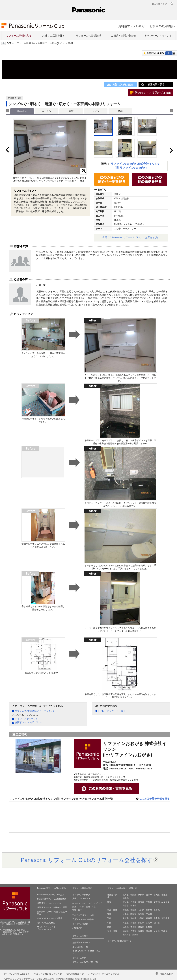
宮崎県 (164, 931)
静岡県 (133, 914)
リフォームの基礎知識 (88, 36)
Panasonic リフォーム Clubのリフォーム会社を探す (87, 860)
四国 (109, 927)
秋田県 (141, 895)
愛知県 (141, 914)
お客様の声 (77, 928)
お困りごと (44, 43)
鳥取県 (126, 923)
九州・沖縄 (112, 931)
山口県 (157, 923)
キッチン (47, 111)
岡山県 (141, 923)
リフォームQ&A (79, 958)
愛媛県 (141, 927)
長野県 (157, 910)
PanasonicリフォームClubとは (51, 895)
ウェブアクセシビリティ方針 (48, 974)
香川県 (133, 927)
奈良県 (157, 918)
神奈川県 (165, 902)
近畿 (109, 918)
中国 (109, 923)
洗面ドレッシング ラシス (29, 722)
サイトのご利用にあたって (17, 974)
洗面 (120, 111)
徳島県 (126, 927)
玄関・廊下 (77, 910)
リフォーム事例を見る (19, 36)
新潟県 (126, 910)
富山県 (133, 910)
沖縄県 (135, 935)
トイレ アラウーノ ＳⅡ (111, 711)
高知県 (149, 927)
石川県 (141, 910)
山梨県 (126, 905)
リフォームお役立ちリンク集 (85, 962)
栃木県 (133, 905)
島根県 (133, 923)
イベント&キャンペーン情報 (50, 918)
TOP (9, 43)
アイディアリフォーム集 (83, 915)
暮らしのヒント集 (80, 947)
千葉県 (149, 902)
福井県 (149, 910)
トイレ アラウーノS (26, 719)
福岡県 (126, 931)
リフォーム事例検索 (25, 43)
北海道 (126, 895)
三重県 (149, 914)
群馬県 (133, 902)
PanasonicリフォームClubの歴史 (52, 899)
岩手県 (149, 895)
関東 (109, 902)
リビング (98, 903)
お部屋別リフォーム (81, 942)
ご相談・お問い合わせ (123, 36)
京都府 (133, 918)
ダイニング (87, 903)
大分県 (157, 931)
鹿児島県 (127, 935)
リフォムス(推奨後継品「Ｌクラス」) (34, 711)
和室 (94, 907)
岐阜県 (126, 914)
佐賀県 (133, 931)
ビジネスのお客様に (46, 923)
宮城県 (157, 895)
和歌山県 (165, 918)
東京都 (157, 902)
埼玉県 (141, 902)
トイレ (96, 111)
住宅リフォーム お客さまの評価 (52, 907)
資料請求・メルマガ (131, 26)
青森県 (133, 895)
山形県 (164, 895)
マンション (85, 898)
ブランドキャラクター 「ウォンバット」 (47, 928)
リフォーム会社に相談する (119, 941)
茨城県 (126, 902)
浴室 (71, 111)
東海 (109, 914)
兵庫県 (149, 918)
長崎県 (141, 931)
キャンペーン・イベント (158, 36)
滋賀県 (126, 918)
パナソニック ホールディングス (104, 974)
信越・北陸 (112, 910)
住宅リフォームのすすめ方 (49, 903)
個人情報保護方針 (75, 974)
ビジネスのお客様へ (163, 26)
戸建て (75, 898)
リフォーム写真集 (80, 924)
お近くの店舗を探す (54, 36)
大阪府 (141, 918)
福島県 (126, 898)
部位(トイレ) (59, 43)
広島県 (149, 923)
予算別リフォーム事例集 (83, 919)
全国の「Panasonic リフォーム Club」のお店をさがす (131, 237)
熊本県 (149, 931)
